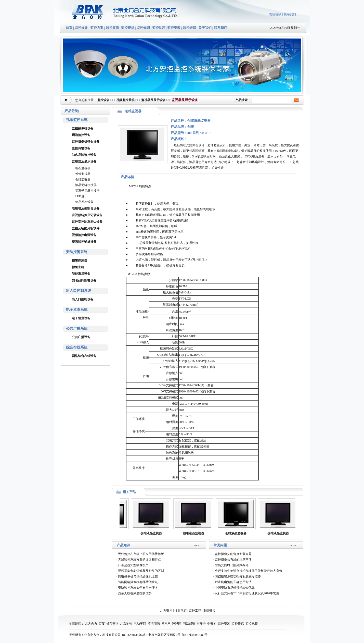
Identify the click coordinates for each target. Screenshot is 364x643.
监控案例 (112, 28)
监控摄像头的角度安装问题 (233, 554)
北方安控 (166, 611)
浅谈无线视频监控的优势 (135, 593)
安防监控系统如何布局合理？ (138, 588)
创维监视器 (83, 179)
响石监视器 (83, 168)
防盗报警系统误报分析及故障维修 (238, 576)
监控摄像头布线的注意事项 (233, 560)
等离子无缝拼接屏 (87, 191)
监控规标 (128, 28)
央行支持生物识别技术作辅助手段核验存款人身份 (249, 571)
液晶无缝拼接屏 (86, 185)
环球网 (177, 624)
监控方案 (97, 28)
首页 (69, 28)
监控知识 (143, 28)
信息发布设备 (84, 202)
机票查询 (112, 624)
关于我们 (205, 28)
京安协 (201, 624)
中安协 (212, 624)
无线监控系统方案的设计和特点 (139, 560)
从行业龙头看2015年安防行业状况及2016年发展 (247, 593)
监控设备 (81, 28)
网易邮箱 (189, 624)
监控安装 (174, 28)
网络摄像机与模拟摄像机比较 (138, 576)
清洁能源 (154, 624)
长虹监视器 (83, 174)
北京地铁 (126, 624)
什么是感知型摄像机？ (133, 565)
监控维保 (189, 28)
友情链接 (275, 14)
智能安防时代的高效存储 (232, 565)
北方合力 (91, 624)
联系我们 (290, 14)
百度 (102, 624)
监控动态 (159, 28)
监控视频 (252, 624)
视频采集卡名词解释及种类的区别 (141, 571)
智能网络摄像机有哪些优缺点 (138, 582)
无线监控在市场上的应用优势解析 (141, 554)
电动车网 (140, 624)
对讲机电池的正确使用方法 (233, 582)
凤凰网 (166, 624)
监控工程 (195, 611)
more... (197, 545)
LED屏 (80, 196)
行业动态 (180, 611)
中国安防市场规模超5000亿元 (235, 588)
